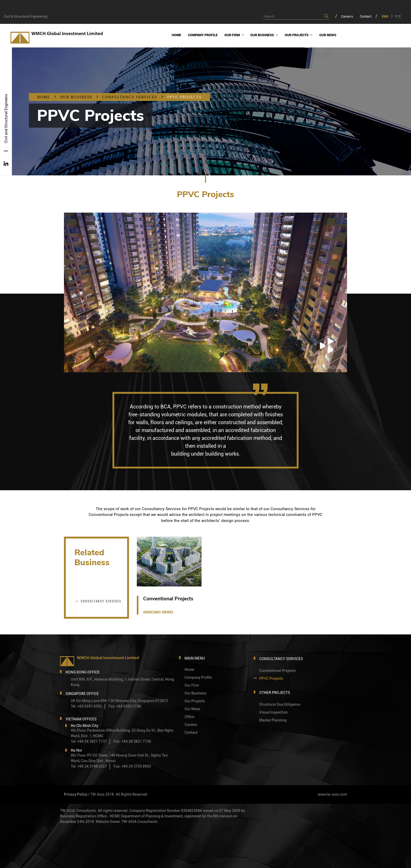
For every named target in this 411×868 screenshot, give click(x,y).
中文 (398, 16)
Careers (347, 16)
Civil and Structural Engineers (6, 119)
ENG (385, 16)
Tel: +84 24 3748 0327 (89, 766)
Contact (366, 16)
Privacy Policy (76, 794)
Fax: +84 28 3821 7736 (132, 741)
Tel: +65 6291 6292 (86, 706)
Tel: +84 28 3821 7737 (89, 741)
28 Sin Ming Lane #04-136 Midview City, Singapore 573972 (119, 701)
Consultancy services (130, 97)
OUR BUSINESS (76, 97)
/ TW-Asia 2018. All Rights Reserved (118, 794)
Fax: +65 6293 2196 (125, 706)
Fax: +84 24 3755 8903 (132, 766)
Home (44, 97)
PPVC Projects (184, 97)
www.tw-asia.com (332, 794)
